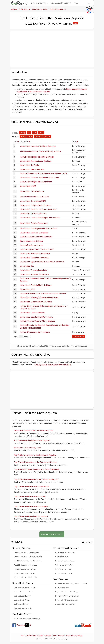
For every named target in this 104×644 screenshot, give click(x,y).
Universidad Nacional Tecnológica (34, 274)
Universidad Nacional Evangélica (34, 233)
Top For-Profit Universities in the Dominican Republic (37, 479)
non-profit (38, 137)
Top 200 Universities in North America (28, 557)
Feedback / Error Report (52, 534)
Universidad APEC (28, 186)
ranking (23, 133)
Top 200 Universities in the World (26, 553)
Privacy (61, 636)
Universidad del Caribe (30, 165)
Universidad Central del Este (32, 191)
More (76, 3)
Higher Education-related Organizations (70, 592)
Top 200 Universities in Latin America (28, 561)
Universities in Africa (22, 600)
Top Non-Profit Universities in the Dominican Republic (37, 469)
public (23, 137)
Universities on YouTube (64, 565)
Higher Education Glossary (65, 604)
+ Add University (78, 336)
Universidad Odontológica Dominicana (36, 317)
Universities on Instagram (65, 561)
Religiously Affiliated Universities (67, 600)
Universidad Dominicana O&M (33, 201)
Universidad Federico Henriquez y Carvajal (38, 209)
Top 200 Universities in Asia (24, 573)
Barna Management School (32, 241)
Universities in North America (25, 588)
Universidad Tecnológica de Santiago (36, 161)
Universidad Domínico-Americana (34, 258)
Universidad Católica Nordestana (34, 223)
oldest (41, 133)
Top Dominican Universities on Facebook (32, 487)
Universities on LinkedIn (64, 573)
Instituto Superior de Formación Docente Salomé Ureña (44, 174)
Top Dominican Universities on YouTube (31, 516)
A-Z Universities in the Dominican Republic (32, 441)
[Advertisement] (52, 49)
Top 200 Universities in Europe (26, 565)
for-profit (47, 137)
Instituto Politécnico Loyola (31, 245)
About (23, 636)
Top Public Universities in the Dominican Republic (35, 455)
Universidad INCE (28, 289)
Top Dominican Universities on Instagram (32, 506)
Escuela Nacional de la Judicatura (34, 197)
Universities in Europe (22, 596)
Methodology (31, 636)
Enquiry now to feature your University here (53, 365)
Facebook (19, 625)
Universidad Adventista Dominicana (35, 253)
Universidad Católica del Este (32, 313)
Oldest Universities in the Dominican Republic (34, 431)
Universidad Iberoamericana (32, 169)
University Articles (62, 588)
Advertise (48, 636)
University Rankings (39, 3)
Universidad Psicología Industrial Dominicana (39, 298)
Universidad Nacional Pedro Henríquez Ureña (39, 178)
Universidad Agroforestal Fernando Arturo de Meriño (42, 262)
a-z (29, 133)
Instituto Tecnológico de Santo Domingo (37, 157)
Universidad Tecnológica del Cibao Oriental (38, 229)
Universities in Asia (21, 604)
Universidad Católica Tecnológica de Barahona (40, 218)
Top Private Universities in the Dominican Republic (36, 462)
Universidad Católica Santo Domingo (36, 205)
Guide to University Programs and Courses (71, 584)
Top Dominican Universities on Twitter (30, 497)
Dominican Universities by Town (28, 448)
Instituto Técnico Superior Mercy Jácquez (38, 321)
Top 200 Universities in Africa (25, 569)
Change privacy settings (74, 636)
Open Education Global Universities (27, 619)
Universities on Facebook (65, 553)
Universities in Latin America (25, 592)
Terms (55, 636)
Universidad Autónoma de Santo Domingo (38, 146)
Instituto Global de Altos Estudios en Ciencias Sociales (43, 293)
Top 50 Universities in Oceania (26, 577)
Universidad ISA (27, 266)
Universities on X (62, 557)
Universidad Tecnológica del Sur (34, 270)
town (35, 133)
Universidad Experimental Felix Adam (36, 302)
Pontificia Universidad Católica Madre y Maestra (40, 151)
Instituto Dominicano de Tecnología (35, 332)
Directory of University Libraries (67, 596)
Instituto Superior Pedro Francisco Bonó (37, 249)
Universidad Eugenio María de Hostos (36, 285)
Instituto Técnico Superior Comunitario (36, 237)
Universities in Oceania (23, 608)
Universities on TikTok (63, 569)
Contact (40, 636)
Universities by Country (61, 3)
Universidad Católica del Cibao (33, 214)
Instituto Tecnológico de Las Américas (36, 182)
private (30, 137)
